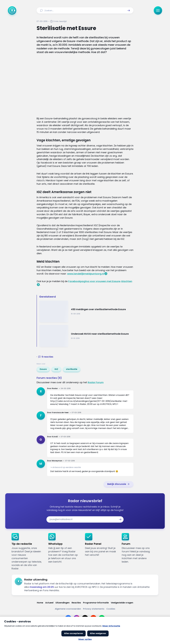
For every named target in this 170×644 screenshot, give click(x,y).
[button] (129, 10)
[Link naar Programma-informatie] (96, 603)
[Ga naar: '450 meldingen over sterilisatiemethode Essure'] (86, 312)
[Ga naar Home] (12, 10)
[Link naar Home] (40, 603)
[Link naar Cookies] (111, 609)
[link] (43, 369)
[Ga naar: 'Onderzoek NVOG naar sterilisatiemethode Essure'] (86, 336)
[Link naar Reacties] (76, 603)
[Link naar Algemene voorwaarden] (68, 609)
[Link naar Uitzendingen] (63, 603)
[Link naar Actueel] (49, 603)
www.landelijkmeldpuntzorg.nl (86, 274)
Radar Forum (96, 382)
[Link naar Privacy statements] (94, 609)
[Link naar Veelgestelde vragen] (122, 603)
